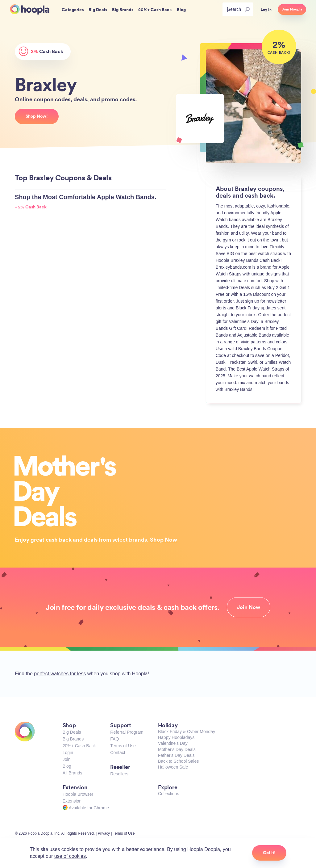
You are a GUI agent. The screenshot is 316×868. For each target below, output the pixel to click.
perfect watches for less (60, 674)
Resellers (119, 774)
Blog (67, 766)
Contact (118, 753)
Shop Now (164, 539)
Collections (168, 794)
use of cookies (70, 856)
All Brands (73, 773)
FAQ (114, 739)
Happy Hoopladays (176, 737)
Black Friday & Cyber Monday (187, 732)
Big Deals (72, 732)
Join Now (249, 607)
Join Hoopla (292, 9)
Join (67, 759)
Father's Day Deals (176, 755)
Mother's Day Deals (177, 749)
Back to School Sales (178, 761)
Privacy (104, 833)
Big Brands (73, 739)
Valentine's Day (173, 743)
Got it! (269, 853)
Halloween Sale (173, 767)
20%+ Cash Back (79, 746)
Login (68, 753)
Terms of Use (123, 746)
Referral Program (127, 732)
